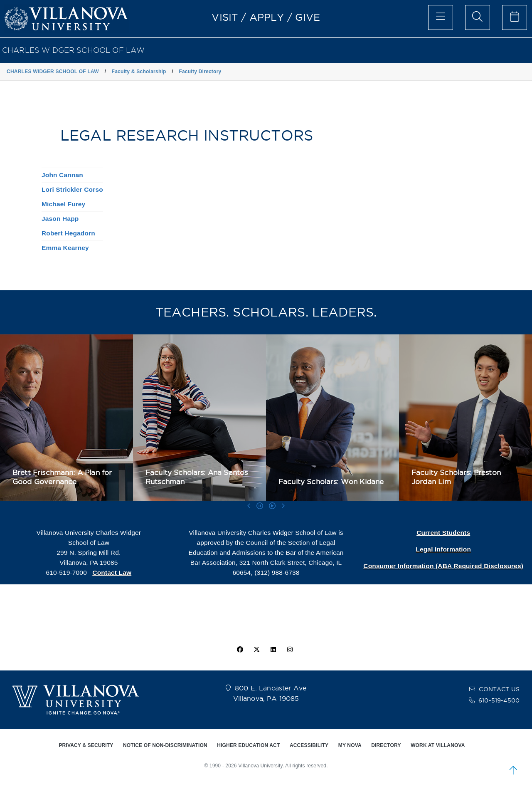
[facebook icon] (240, 650)
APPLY (267, 17)
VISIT (225, 17)
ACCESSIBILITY (309, 745)
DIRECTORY (386, 745)
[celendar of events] (515, 17)
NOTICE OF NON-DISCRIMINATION (165, 745)
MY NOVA (350, 745)
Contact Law (112, 573)
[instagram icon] (290, 650)
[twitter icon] (256, 650)
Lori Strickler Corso (72, 189)
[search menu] (478, 17)
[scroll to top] (513, 770)
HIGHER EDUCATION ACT (248, 745)
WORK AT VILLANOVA (438, 745)
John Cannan (62, 175)
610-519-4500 (499, 700)
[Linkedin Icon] (273, 650)
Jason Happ (60, 219)
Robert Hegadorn (68, 233)
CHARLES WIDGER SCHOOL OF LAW (73, 50)
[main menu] (441, 17)
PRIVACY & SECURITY (86, 745)
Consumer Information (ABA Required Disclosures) (443, 566)
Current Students (443, 533)
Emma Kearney (65, 248)
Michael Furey (63, 204)
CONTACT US (499, 689)
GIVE (308, 17)
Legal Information (443, 549)
